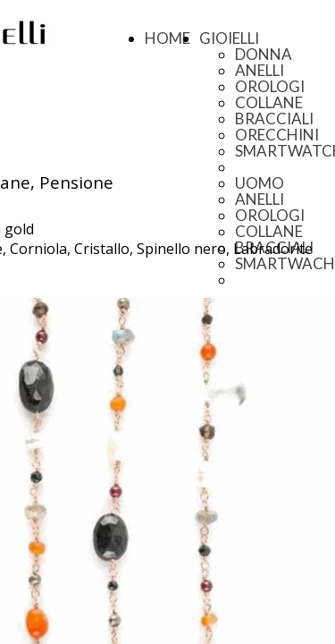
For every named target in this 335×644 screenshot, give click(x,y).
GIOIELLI (229, 38)
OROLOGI (270, 86)
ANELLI (260, 70)
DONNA (264, 54)
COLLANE (269, 102)
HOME (167, 38)
